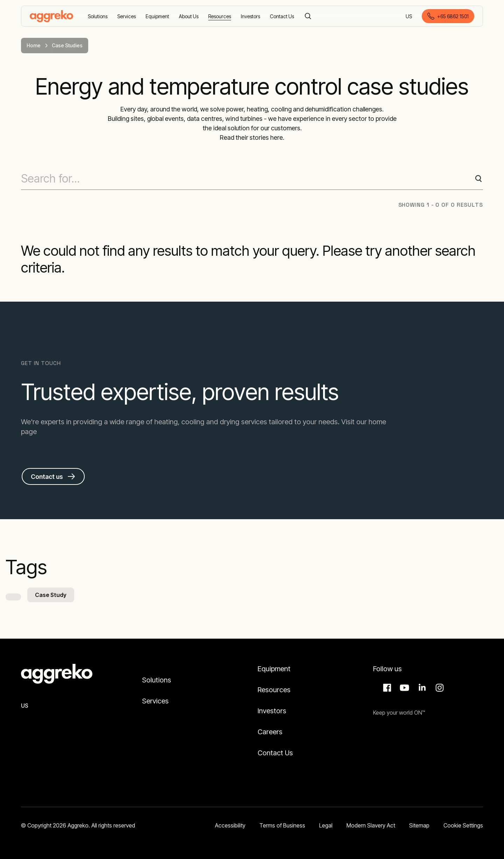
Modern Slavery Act (371, 825)
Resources (274, 690)
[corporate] (51, 16)
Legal (326, 825)
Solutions (157, 680)
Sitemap (419, 825)
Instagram (439, 688)
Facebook (386, 688)
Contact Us (275, 753)
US (409, 17)
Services (155, 701)
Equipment (274, 669)
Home (34, 45)
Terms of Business (282, 825)
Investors (272, 711)
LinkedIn (421, 688)
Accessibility (230, 825)
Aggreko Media (404, 688)
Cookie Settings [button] (463, 825)
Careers (270, 732)
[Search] (308, 16)
